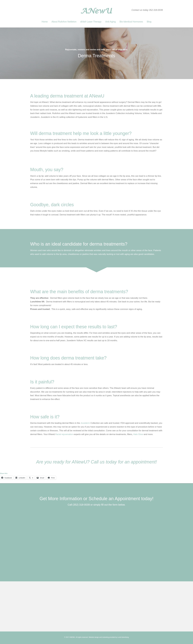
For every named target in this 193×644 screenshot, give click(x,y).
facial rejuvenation (64, 434)
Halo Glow (138, 434)
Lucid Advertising (123, 637)
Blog (149, 22)
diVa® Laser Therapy (91, 22)
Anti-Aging (111, 22)
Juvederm (85, 423)
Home (45, 22)
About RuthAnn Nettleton (64, 22)
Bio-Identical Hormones (131, 22)
